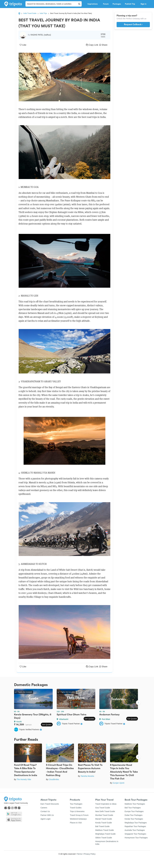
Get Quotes (47, 725)
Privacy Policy (90, 854)
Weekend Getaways (78, 819)
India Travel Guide (30, 13)
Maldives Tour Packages (135, 804)
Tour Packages (76, 804)
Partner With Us (47, 815)
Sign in (143, 4)
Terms (79, 854)
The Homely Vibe (24, 779)
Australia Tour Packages (135, 830)
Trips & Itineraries (77, 811)
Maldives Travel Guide (105, 830)
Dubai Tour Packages (134, 815)
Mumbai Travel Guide (104, 815)
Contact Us (45, 811)
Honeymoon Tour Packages (136, 838)
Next (138, 703)
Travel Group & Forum (79, 815)
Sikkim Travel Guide (104, 838)
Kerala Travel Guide (104, 823)
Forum (106, 4)
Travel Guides (76, 808)
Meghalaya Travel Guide (105, 834)
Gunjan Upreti (118, 783)
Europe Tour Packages (134, 811)
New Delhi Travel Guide (105, 811)
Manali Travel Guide (104, 819)
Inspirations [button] (93, 4)
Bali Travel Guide (102, 826)
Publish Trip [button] (131, 4)
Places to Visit (76, 823)
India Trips (43, 13)
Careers (44, 808)
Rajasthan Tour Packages (135, 826)
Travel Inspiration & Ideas (106, 804)
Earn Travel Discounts (50, 804)
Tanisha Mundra (87, 776)
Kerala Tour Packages (134, 819)
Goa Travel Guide (103, 808)
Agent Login (46, 819)
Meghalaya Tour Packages (136, 823)
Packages (117, 4)
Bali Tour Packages (133, 808)
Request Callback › (133, 24)
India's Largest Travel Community (16, 803)
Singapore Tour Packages (135, 834)
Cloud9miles (54, 779)
